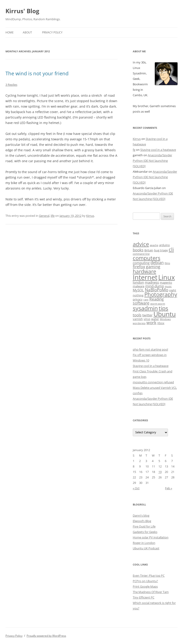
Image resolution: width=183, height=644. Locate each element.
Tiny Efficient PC (144, 597)
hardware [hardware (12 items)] (144, 271)
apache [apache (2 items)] (154, 245)
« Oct (136, 488)
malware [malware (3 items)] (139, 286)
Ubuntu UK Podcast (146, 548)
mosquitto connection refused (153, 382)
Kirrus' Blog (22, 11)
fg (134, 150)
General (44, 216)
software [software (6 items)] (141, 303)
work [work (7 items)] (151, 323)
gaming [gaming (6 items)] (153, 267)
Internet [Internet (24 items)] (145, 277)
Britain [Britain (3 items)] (149, 250)
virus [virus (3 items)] (147, 319)
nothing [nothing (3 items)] (138, 295)
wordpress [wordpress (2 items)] (139, 323)
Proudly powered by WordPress (46, 636)
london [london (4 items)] (138, 282)
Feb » (169, 488)
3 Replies (11, 85)
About (27, 32)
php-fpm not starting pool (150, 349)
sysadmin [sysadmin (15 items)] (145, 308)
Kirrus (90, 216)
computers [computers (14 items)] (147, 258)
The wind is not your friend (37, 73)
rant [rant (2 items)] (146, 300)
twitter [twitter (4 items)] (147, 315)
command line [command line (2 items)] (141, 254)
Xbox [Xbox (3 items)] (161, 323)
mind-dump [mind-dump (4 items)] (155, 286)
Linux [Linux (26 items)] (167, 277)
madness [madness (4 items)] (152, 282)
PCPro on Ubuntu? (145, 581)
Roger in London (144, 543)
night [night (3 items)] (173, 290)
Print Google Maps (145, 586)
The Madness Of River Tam (151, 592)
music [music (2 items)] (168, 286)
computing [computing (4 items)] (141, 263)
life (53, 216)
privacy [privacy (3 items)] (138, 299)
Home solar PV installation (151, 537)
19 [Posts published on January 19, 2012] (160, 472)
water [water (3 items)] (155, 319)
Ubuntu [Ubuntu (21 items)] (165, 314)
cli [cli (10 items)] (171, 249)
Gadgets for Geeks (145, 532)
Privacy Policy (52, 32)
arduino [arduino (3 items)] (164, 245)
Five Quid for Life (144, 526)
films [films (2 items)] (167, 263)
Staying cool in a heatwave (158, 150)
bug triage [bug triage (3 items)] (161, 250)
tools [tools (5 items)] (137, 315)
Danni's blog (141, 515)
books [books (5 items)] (138, 250)
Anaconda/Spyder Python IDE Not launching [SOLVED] (152, 161)
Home (10, 32)
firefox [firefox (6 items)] (139, 267)
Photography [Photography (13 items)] (161, 294)
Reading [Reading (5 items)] (157, 299)
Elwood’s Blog (142, 521)
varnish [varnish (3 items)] (138, 319)
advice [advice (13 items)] (141, 244)
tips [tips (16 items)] (163, 308)
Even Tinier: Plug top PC (149, 576)
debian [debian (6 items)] (157, 263)
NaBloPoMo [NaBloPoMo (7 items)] (157, 290)
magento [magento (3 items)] (166, 283)
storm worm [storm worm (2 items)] (158, 304)
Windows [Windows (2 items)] (165, 319)
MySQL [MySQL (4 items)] (138, 290)
